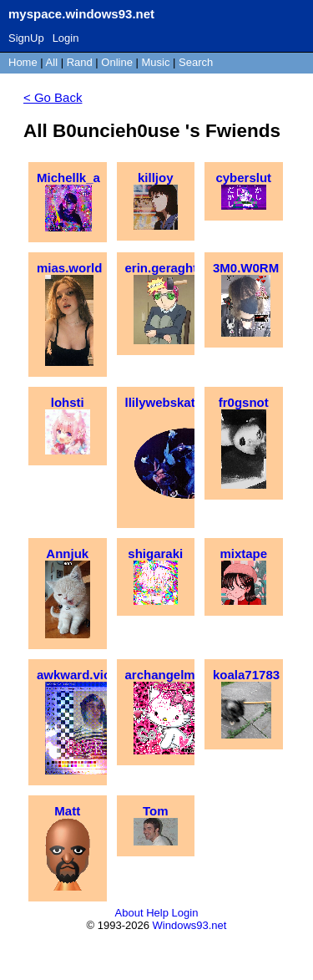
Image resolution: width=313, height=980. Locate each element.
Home (23, 62)
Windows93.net (190, 925)
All (53, 62)
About (129, 913)
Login (66, 38)
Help (157, 913)
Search (196, 62)
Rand (80, 62)
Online (117, 62)
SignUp (26, 38)
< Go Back (53, 97)
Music (156, 62)
